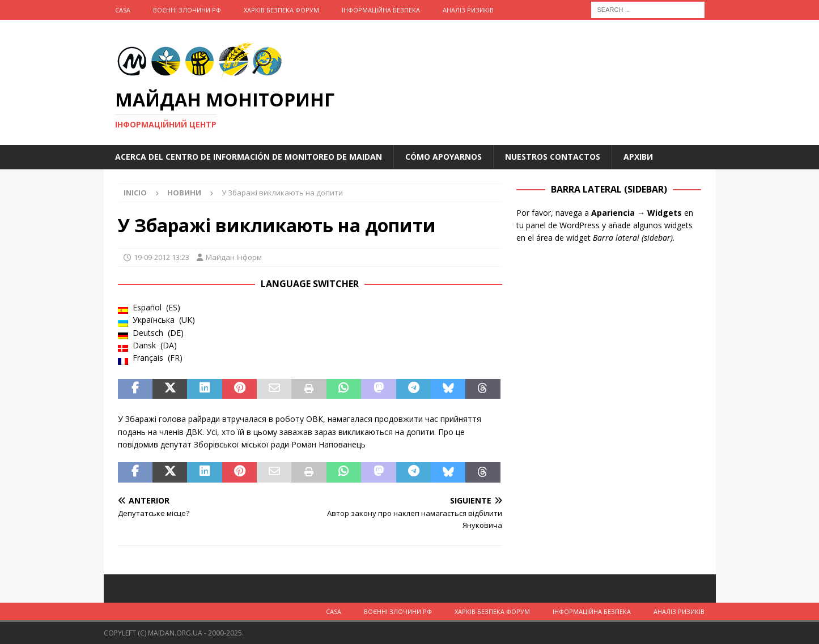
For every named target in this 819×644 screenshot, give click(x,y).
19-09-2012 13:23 (162, 257)
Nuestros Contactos (553, 157)
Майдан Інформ (234, 257)
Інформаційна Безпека (381, 10)
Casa (123, 10)
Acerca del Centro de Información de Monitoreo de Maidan (249, 157)
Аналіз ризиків (468, 10)
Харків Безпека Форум (281, 10)
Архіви (638, 157)
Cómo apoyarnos (444, 157)
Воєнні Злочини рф (187, 10)
